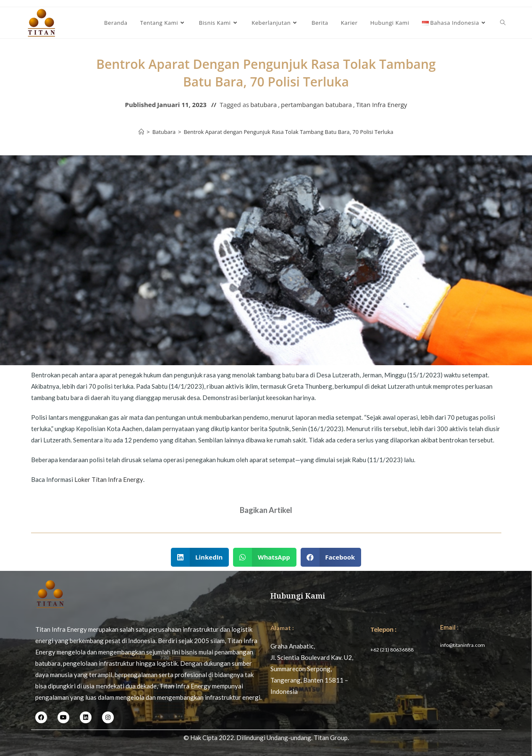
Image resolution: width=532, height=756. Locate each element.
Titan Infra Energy (382, 105)
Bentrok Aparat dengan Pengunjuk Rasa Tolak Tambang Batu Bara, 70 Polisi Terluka (289, 132)
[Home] (140, 132)
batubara (262, 105)
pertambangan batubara (316, 105)
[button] (200, 557)
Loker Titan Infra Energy (109, 479)
